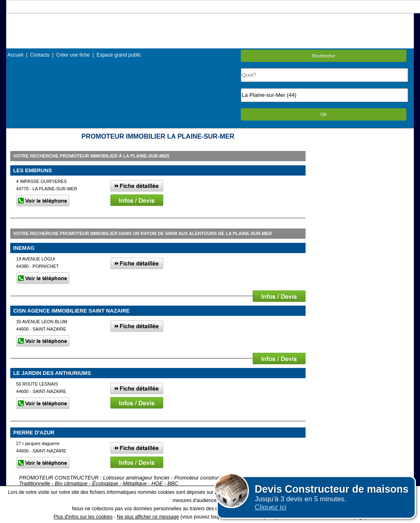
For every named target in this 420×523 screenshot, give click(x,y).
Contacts (40, 55)
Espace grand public (119, 55)
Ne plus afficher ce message (148, 517)
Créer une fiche (73, 55)
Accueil (15, 55)
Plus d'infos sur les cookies (83, 517)
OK (324, 114)
